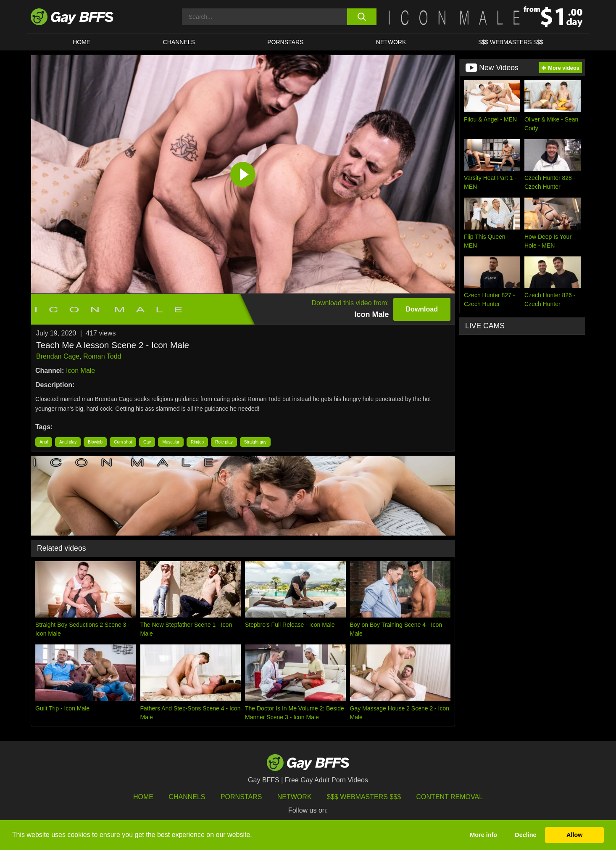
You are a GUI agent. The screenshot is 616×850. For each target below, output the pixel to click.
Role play (224, 442)
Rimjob (197, 442)
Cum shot (123, 442)
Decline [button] (525, 835)
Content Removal (450, 797)
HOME (82, 42)
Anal (44, 442)
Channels (187, 797)
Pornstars (241, 797)
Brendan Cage (58, 356)
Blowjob (95, 442)
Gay (147, 442)
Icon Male (80, 371)
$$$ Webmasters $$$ (511, 42)
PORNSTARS (285, 42)
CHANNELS (179, 42)
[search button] (362, 17)
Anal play (68, 442)
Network (391, 42)
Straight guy (255, 442)
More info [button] (483, 835)
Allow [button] (574, 835)
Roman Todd (102, 356)
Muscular (171, 442)
